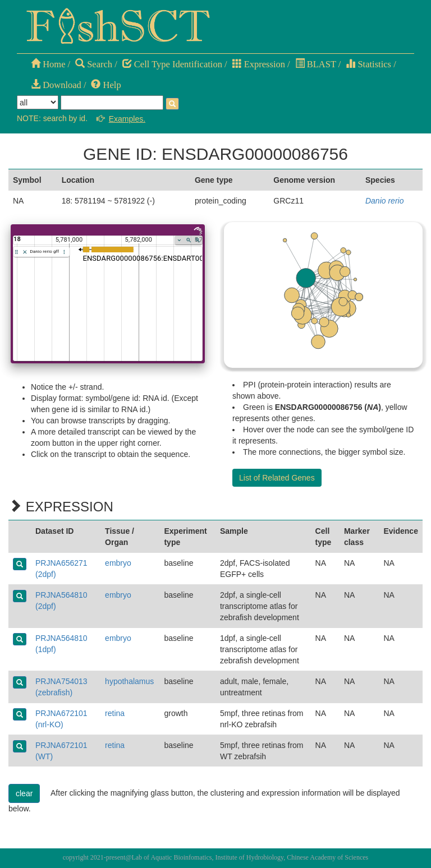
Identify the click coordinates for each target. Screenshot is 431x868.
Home (48, 64)
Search (94, 64)
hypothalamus (129, 681)
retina (115, 713)
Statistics (368, 64)
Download (56, 85)
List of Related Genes (277, 478)
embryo (118, 563)
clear (24, 793)
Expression (259, 64)
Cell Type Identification (172, 64)
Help (106, 85)
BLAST (316, 64)
